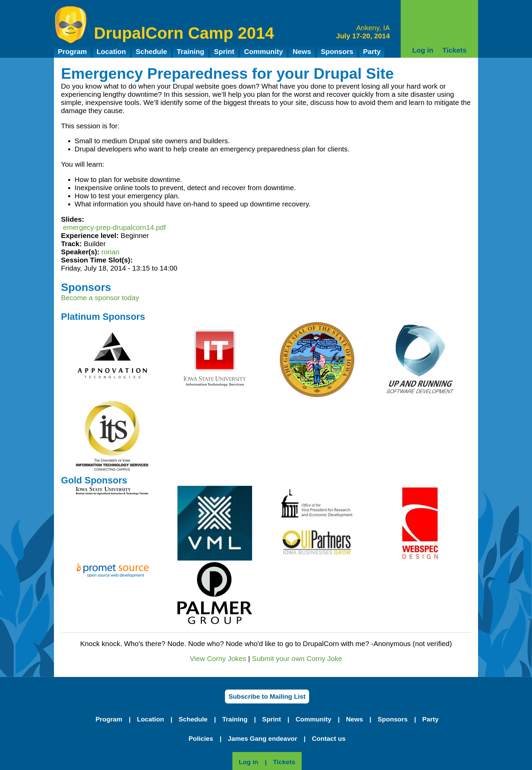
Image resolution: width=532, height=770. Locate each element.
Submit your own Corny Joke (297, 658)
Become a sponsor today (100, 298)
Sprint (224, 51)
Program (72, 51)
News (302, 51)
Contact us (329, 739)
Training (191, 51)
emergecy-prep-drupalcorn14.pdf (115, 227)
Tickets (454, 50)
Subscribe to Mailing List (267, 696)
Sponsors (337, 51)
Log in (423, 50)
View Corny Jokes (218, 658)
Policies (201, 739)
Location (111, 51)
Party (372, 51)
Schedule (151, 51)
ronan (110, 252)
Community (263, 51)
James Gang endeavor (262, 739)
